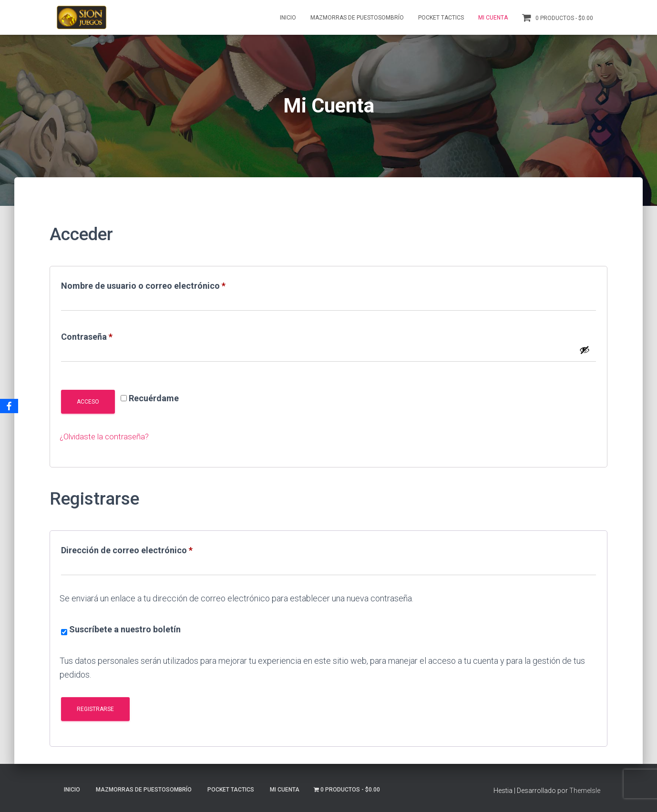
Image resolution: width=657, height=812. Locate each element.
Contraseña (109, 335)
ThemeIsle (585, 791)
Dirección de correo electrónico (149, 548)
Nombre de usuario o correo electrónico (166, 284)
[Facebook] (9, 406)
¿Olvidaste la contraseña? (107, 436)
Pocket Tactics (441, 18)
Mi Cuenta (493, 18)
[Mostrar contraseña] (585, 350)
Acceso (88, 402)
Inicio (288, 18)
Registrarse (95, 709)
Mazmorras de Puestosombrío (357, 18)
